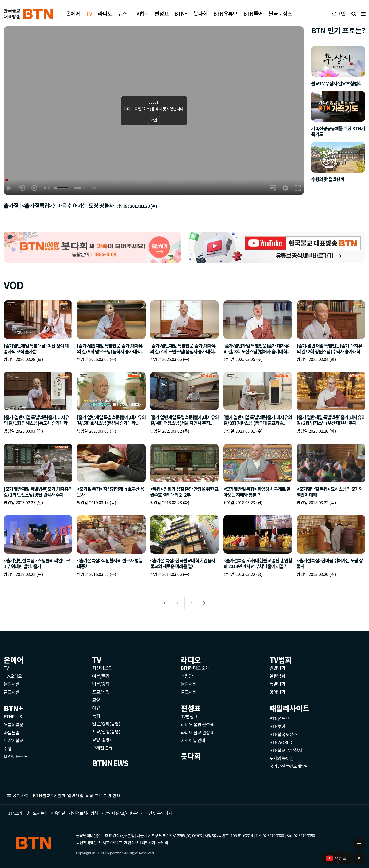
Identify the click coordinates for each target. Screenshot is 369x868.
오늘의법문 (14, 724)
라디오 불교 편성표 (197, 732)
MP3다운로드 (16, 756)
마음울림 (12, 732)
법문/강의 (101, 684)
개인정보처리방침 (83, 813)
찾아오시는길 (37, 813)
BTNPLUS (13, 716)
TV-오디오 (13, 676)
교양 (96, 700)
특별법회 (277, 684)
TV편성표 (189, 716)
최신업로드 (102, 668)
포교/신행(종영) (106, 731)
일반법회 (277, 668)
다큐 (96, 708)
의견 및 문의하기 (158, 813)
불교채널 (12, 692)
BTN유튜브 (279, 718)
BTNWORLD (281, 742)
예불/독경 (101, 676)
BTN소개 (15, 813)
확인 (154, 120)
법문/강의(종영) (106, 723)
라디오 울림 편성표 (197, 724)
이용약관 (58, 813)
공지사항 (21, 795)
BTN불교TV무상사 (286, 750)
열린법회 (277, 676)
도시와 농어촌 (282, 758)
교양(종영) (101, 739)
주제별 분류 (102, 747)
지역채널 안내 (193, 740)
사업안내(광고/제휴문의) (121, 813)
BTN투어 (277, 726)
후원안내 (189, 676)
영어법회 (277, 692)
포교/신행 (101, 692)
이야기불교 (14, 740)
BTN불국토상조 (283, 734)
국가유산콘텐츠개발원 (289, 766)
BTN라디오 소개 (195, 668)
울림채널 (12, 684)
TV (6, 668)
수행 (8, 748)
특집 (96, 716)
